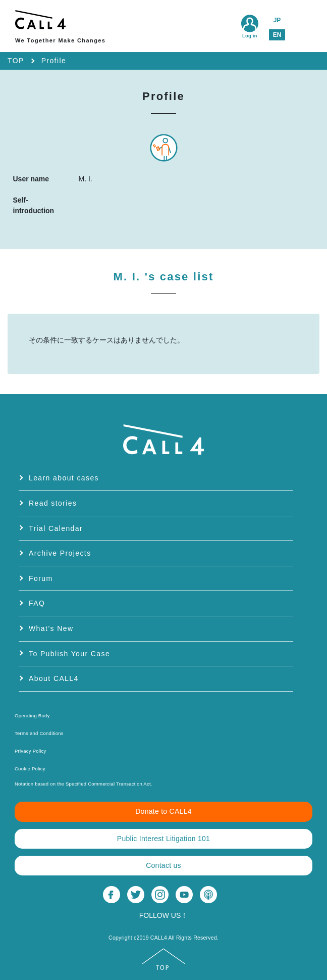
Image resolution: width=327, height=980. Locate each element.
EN (277, 35)
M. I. (164, 277)
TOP (16, 61)
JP (277, 20)
